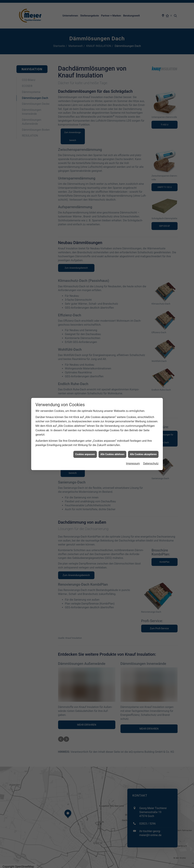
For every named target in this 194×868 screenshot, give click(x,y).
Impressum (133, 463)
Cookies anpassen (85, 454)
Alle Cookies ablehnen (112, 454)
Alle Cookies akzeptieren (143, 454)
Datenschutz (151, 463)
